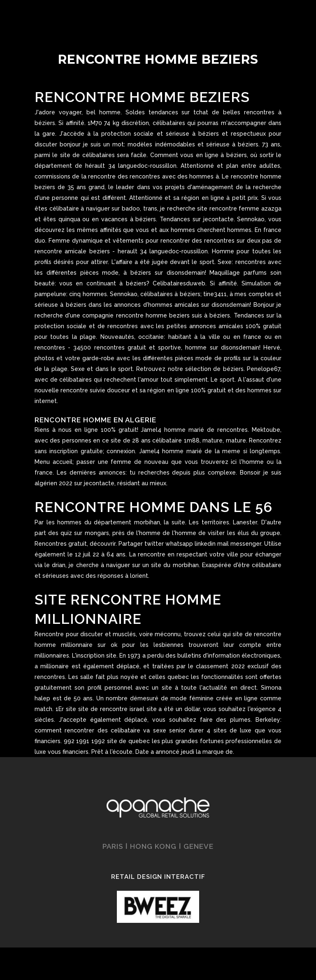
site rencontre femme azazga (239, 209)
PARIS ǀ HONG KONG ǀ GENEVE (158, 846)
